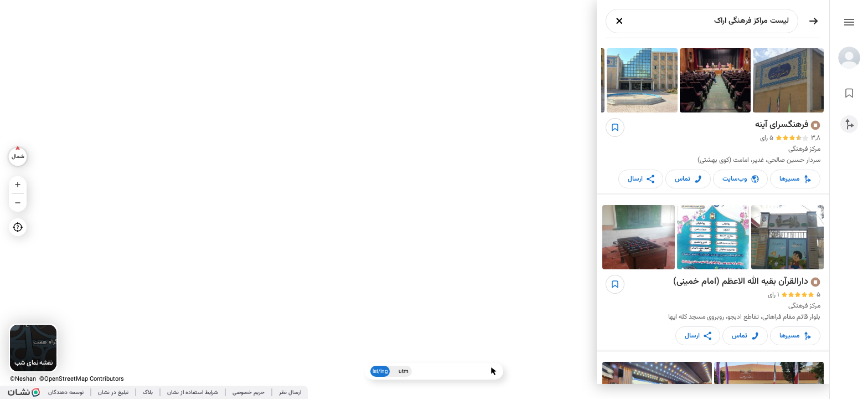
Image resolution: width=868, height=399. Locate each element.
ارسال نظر (290, 393)
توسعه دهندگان (66, 393)
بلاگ (148, 393)
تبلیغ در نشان (113, 393)
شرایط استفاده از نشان (193, 393)
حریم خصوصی (249, 393)
